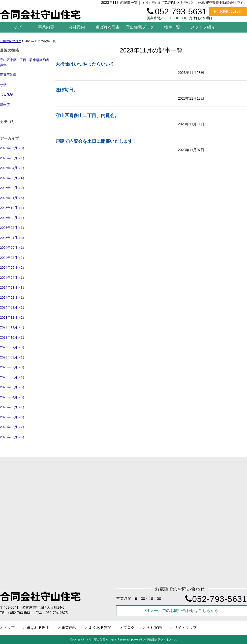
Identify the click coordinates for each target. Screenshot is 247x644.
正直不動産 (8, 75)
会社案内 (77, 27)
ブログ (129, 627)
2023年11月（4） (13, 327)
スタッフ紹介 (203, 27)
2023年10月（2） (13, 337)
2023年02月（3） (13, 417)
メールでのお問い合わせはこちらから (182, 611)
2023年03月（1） (13, 407)
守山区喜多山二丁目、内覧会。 (87, 116)
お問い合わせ (228, 11)
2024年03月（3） (13, 287)
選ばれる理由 (108, 27)
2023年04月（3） (13, 397)
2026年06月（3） (13, 148)
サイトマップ (185, 627)
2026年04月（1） (13, 168)
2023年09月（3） (13, 347)
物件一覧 (172, 27)
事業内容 (46, 27)
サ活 (3, 85)
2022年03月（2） (13, 427)
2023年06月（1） (13, 377)
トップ (15, 27)
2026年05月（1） (13, 158)
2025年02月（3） (13, 228)
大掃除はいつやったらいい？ (85, 64)
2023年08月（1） (13, 357)
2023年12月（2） (13, 317)
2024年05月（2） (13, 268)
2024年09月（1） (13, 248)
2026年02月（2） (13, 188)
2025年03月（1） (13, 218)
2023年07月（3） (13, 367)
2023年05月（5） (13, 387)
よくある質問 (100, 627)
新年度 (5, 105)
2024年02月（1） (13, 298)
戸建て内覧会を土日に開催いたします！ (96, 141)
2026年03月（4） (13, 178)
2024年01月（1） (13, 307)
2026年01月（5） (13, 198)
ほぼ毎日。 (67, 90)
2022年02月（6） (13, 437)
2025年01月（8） (13, 238)
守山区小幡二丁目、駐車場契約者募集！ (25, 62)
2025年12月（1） (13, 208)
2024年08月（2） (13, 258)
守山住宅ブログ (140, 27)
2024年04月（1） (13, 278)
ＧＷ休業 (7, 95)
